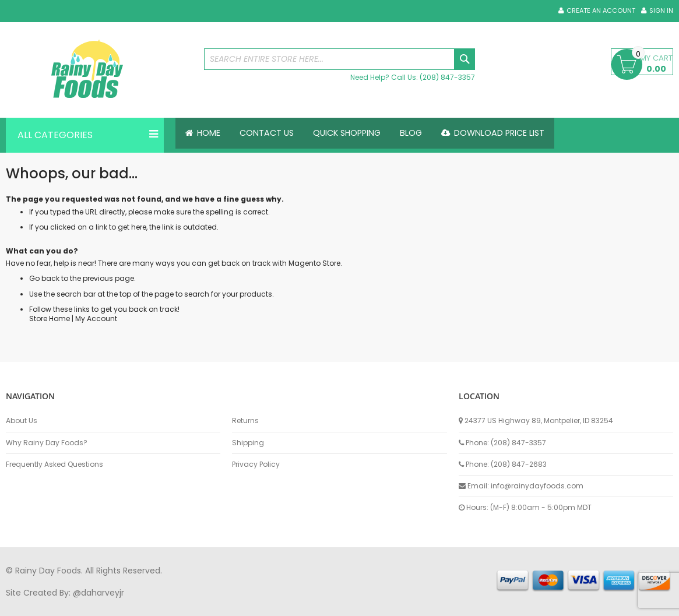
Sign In (661, 11)
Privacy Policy (256, 464)
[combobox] (339, 59)
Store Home (50, 318)
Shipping (248, 443)
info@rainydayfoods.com (537, 486)
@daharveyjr (98, 593)
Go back (44, 278)
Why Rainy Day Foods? (47, 443)
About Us (22, 421)
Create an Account (601, 11)
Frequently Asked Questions (54, 464)
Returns (245, 421)
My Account (96, 318)
